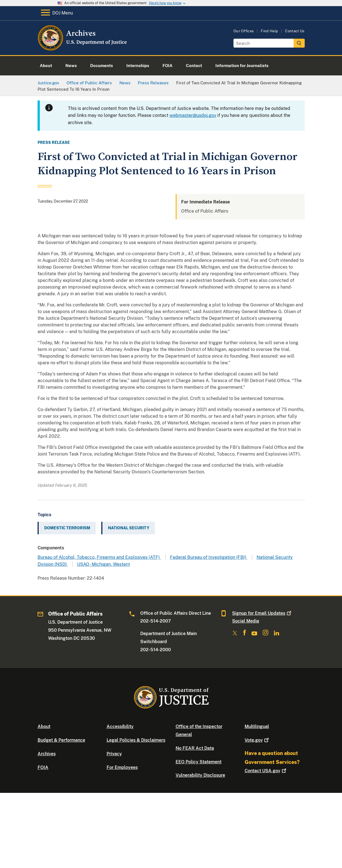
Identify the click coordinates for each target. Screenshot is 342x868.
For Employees (122, 767)
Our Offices (244, 31)
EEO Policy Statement (199, 762)
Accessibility (120, 726)
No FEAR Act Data (195, 748)
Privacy (114, 754)
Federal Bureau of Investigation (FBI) (209, 557)
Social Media (246, 621)
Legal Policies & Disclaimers (136, 740)
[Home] (83, 49)
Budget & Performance (61, 740)
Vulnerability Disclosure (200, 775)
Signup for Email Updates (262, 613)
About (44, 726)
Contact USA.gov (266, 771)
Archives (47, 754)
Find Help (269, 31)
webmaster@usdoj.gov (193, 115)
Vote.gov (257, 740)
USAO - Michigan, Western (104, 564)
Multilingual (257, 726)
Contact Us (295, 31)
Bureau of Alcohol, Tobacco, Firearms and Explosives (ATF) (99, 557)
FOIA (43, 767)
